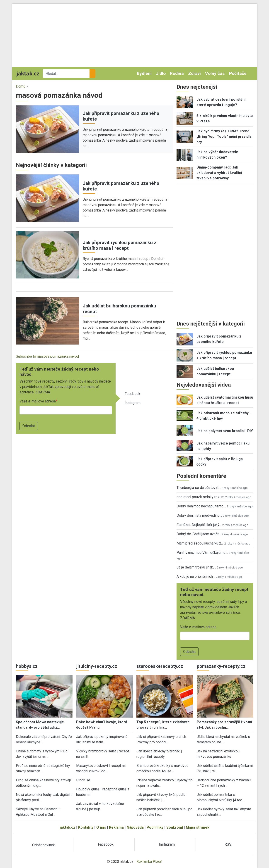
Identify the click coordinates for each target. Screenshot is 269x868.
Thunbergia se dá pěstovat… (199, 488)
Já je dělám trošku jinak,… (196, 567)
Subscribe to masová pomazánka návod (47, 356)
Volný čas (215, 73)
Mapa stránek (198, 827)
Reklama (116, 827)
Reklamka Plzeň (149, 862)
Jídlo (161, 73)
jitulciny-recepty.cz (97, 666)
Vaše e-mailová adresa (38, 401)
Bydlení (144, 73)
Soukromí (175, 827)
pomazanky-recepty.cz (221, 666)
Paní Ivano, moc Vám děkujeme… (202, 553)
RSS (228, 844)
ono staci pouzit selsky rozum (200, 497)
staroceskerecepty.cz (160, 666)
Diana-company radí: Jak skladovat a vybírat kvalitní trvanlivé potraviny (219, 173)
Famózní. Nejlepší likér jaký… (199, 525)
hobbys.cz (27, 666)
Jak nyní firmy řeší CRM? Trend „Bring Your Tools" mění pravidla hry (224, 137)
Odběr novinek (44, 845)
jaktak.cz (68, 827)
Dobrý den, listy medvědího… (199, 515)
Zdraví (194, 73)
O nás (101, 827)
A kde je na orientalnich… (196, 577)
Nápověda (135, 827)
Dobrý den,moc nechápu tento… (201, 506)
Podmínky (155, 827)
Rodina (177, 73)
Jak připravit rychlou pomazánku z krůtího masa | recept (120, 245)
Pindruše (83, 780)
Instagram (133, 403)
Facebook (132, 394)
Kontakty (86, 827)
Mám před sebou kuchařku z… (200, 543)
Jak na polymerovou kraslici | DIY (225, 431)
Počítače (238, 73)
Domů (21, 86)
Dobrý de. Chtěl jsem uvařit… (199, 534)
